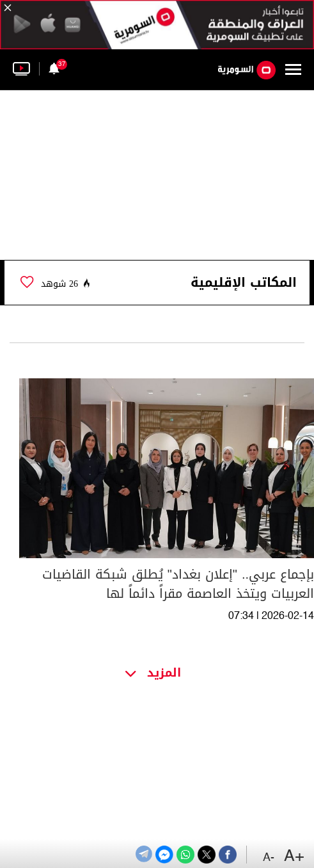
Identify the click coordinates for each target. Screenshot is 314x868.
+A (294, 857)
